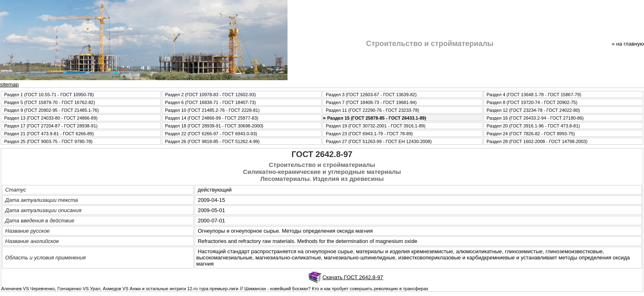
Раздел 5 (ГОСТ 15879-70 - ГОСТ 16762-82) (49, 102)
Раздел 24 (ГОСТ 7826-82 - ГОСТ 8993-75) (531, 134)
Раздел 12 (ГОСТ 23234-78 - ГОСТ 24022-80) (533, 110)
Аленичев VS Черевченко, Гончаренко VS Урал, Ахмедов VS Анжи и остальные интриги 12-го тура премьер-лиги (120, 289)
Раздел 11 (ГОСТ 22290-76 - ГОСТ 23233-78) (372, 110)
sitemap (9, 84)
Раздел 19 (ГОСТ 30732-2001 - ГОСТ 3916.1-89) (376, 126)
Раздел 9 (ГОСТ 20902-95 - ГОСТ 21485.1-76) (51, 110)
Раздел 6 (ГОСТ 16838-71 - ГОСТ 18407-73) (210, 102)
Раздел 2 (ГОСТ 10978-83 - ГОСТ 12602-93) (210, 95)
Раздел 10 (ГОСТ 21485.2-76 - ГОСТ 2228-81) (212, 110)
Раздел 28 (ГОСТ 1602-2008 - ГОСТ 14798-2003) (537, 141)
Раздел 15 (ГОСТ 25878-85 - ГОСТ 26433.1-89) (377, 118)
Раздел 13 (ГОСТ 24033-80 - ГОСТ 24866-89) (51, 118)
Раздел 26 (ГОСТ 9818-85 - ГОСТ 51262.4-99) (212, 141)
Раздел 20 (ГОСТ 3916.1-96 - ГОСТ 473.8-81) (533, 126)
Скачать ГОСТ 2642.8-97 (353, 277)
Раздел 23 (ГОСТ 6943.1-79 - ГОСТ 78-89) (369, 134)
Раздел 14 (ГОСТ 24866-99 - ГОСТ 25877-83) (212, 118)
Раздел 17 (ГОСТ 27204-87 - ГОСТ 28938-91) (51, 126)
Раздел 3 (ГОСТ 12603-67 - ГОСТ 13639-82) (371, 95)
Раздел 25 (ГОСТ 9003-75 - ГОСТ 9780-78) (48, 141)
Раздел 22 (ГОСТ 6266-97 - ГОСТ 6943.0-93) (211, 134)
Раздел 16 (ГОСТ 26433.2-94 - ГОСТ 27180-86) (535, 118)
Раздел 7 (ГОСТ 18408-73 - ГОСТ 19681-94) (371, 102)
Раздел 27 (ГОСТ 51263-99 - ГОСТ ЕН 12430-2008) (379, 141)
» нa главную (628, 44)
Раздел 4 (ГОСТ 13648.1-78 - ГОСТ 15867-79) (534, 95)
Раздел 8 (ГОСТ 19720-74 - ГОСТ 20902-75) (532, 102)
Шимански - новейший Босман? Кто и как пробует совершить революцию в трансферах (336, 289)
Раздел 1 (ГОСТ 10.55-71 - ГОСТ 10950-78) (49, 95)
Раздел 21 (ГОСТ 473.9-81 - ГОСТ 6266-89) (49, 134)
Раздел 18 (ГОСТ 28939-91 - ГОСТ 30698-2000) (214, 126)
